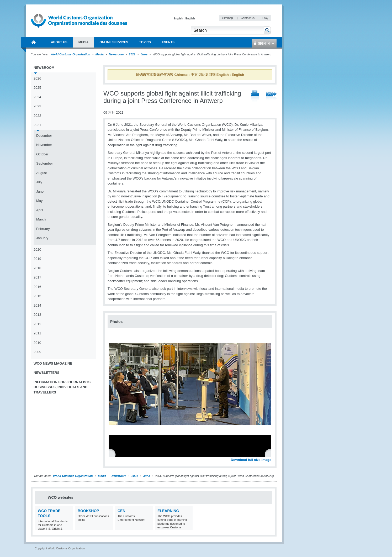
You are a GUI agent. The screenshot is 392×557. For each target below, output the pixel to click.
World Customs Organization (71, 54)
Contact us (248, 18)
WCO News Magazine (53, 363)
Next (270, 454)
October (42, 154)
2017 (37, 277)
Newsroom (116, 54)
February (43, 229)
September (45, 163)
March (41, 219)
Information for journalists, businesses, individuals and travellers (63, 387)
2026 (37, 78)
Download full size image (251, 460)
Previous (113, 454)
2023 (37, 106)
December (44, 136)
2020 (37, 249)
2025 (37, 88)
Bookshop (88, 511)
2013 (37, 315)
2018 (37, 268)
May (39, 201)
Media (100, 54)
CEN (121, 511)
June (144, 54)
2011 (37, 333)
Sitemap (228, 18)
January (42, 238)
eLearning (168, 511)
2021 (132, 54)
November (44, 145)
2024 (37, 97)
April (40, 210)
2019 (37, 259)
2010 (37, 343)
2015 (37, 296)
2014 (37, 305)
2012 (37, 324)
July (39, 182)
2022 (37, 116)
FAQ (265, 18)
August (41, 173)
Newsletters (46, 373)
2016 (37, 287)
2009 (37, 352)
